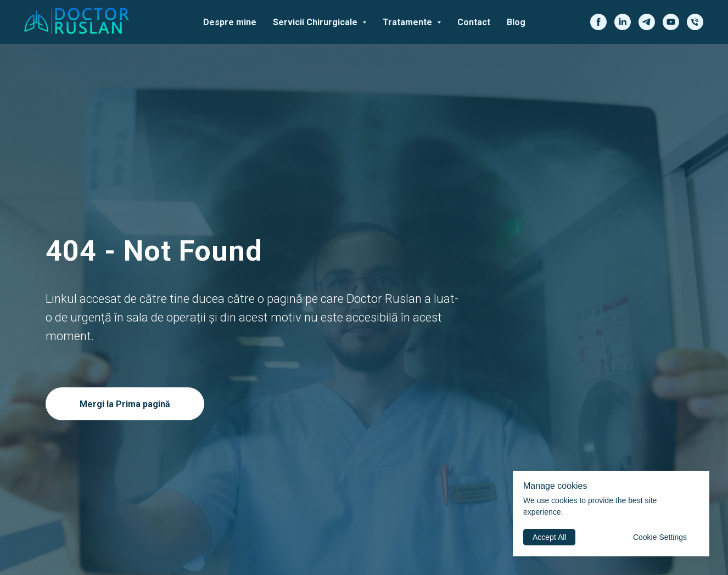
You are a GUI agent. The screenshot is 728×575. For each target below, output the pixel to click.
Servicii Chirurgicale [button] (316, 22)
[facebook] (598, 22)
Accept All (549, 537)
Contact (474, 22)
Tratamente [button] (408, 22)
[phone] (695, 22)
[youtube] (671, 22)
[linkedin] (623, 22)
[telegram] (647, 22)
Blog (516, 22)
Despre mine (230, 22)
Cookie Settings (660, 537)
